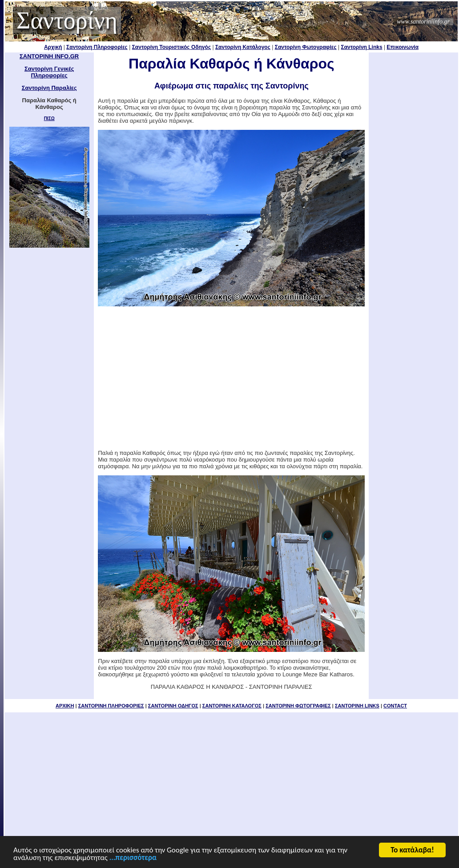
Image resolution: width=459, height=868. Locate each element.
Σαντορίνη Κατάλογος (243, 47)
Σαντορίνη (67, 20)
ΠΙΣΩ (49, 119)
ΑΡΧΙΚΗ (65, 706)
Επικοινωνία (403, 47)
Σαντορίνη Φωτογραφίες (306, 47)
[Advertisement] (231, 378)
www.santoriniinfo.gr (423, 22)
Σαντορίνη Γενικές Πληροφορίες (49, 72)
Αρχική (53, 47)
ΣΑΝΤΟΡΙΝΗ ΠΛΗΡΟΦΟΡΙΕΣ (111, 706)
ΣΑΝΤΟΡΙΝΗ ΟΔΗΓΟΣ (173, 706)
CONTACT (395, 706)
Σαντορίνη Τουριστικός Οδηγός (172, 47)
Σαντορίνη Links (362, 47)
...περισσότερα (133, 860)
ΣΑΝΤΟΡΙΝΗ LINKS (357, 706)
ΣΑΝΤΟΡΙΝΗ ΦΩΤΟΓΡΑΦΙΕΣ (298, 706)
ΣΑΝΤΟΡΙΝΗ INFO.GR (49, 56)
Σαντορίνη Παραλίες (49, 88)
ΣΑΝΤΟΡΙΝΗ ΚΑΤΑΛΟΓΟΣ (232, 706)
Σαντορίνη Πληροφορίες (97, 47)
